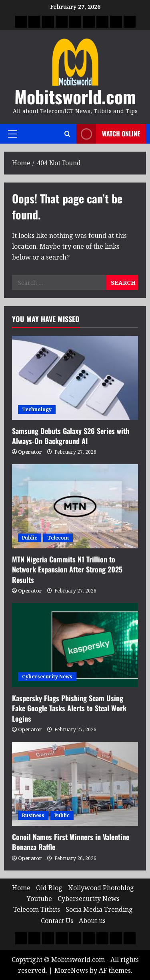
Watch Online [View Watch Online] (108, 134)
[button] (13, 134)
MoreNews (71, 970)
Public (30, 538)
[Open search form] (67, 134)
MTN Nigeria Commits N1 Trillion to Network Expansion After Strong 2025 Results (67, 569)
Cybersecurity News (47, 677)
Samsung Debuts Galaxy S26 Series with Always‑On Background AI (71, 436)
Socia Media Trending (99, 909)
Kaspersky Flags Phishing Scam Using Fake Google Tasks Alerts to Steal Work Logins (69, 708)
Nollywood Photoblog (101, 888)
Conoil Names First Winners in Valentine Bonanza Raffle (71, 842)
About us (92, 921)
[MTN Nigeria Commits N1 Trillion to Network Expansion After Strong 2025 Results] (75, 506)
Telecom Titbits (37, 909)
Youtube (39, 899)
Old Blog (49, 888)
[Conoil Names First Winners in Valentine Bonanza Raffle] (75, 784)
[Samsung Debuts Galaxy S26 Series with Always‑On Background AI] (75, 378)
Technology (37, 409)
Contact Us (57, 921)
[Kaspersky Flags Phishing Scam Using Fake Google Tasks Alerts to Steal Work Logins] (75, 645)
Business (33, 815)
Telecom (58, 538)
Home (21, 888)
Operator (30, 452)
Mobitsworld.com (75, 96)
